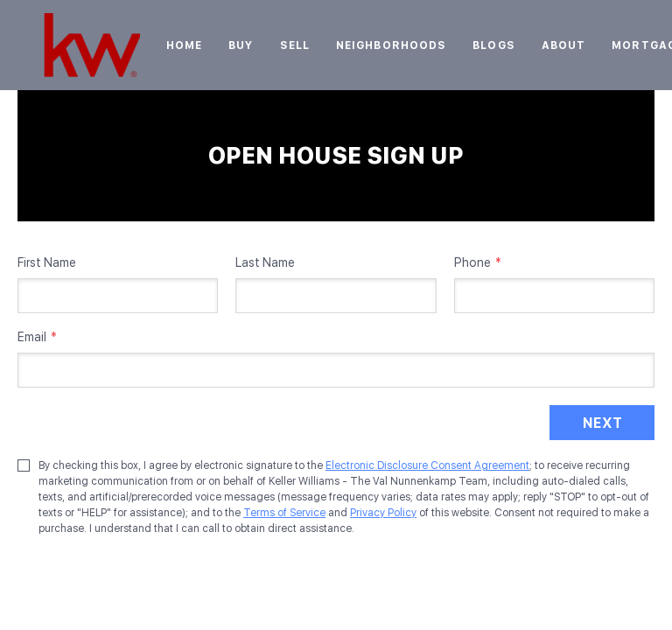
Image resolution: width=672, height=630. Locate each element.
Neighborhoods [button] (391, 45)
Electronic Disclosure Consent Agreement (427, 465)
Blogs (494, 45)
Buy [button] (241, 45)
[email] (336, 370)
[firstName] (118, 296)
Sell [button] (295, 45)
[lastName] (336, 296)
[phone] (554, 296)
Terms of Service (284, 513)
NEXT (602, 423)
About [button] (564, 45)
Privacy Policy (383, 513)
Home (184, 45)
